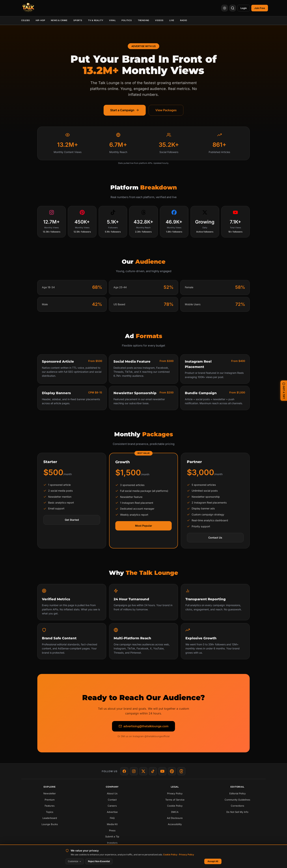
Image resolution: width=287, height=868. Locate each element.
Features (50, 806)
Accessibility (175, 824)
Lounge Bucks (50, 824)
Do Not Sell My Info (237, 812)
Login (244, 8)
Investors (112, 843)
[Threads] (181, 771)
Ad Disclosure (175, 818)
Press (112, 830)
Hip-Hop (40, 20)
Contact (112, 800)
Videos (159, 20)
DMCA (175, 812)
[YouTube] (162, 771)
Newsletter (50, 793)
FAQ (112, 818)
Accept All (213, 861)
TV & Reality (96, 20)
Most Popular (144, 526)
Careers (112, 806)
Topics (50, 812)
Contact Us (215, 538)
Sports (78, 20)
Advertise (112, 812)
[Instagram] (134, 771)
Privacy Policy (175, 793)
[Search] (233, 8)
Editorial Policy (237, 793)
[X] (143, 771)
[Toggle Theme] (225, 8)
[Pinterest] (172, 771)
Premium (50, 800)
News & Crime (59, 20)
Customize (75, 861)
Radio (184, 20)
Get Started (72, 520)
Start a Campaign (125, 110)
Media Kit (112, 824)
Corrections (237, 806)
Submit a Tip (112, 836)
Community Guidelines (237, 800)
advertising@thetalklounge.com (143, 726)
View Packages (166, 110)
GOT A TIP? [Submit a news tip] (284, 391)
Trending (143, 20)
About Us (112, 793)
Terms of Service (175, 800)
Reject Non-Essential (99, 861)
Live (172, 20)
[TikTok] (153, 771)
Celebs (26, 20)
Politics (127, 20)
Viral (112, 20)
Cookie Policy (175, 806)
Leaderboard (50, 818)
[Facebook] (124, 771)
